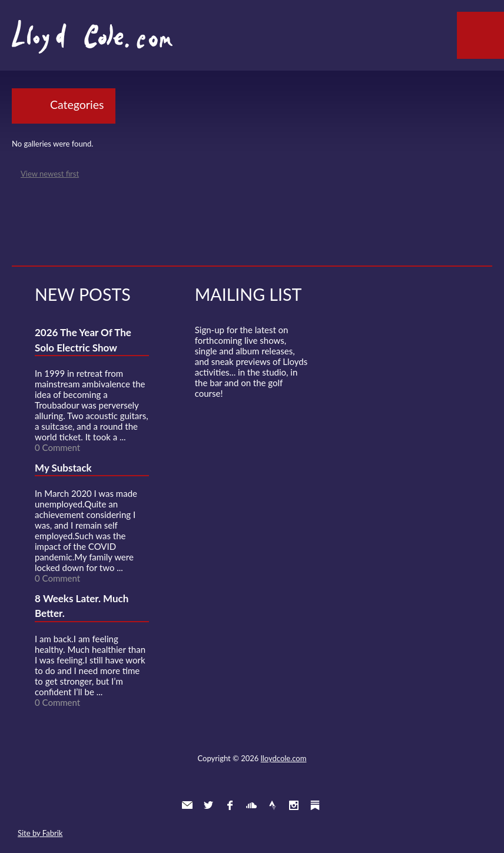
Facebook (230, 805)
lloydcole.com (284, 758)
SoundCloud (251, 805)
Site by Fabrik (40, 833)
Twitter (208, 805)
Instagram (294, 805)
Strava (273, 805)
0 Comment (57, 447)
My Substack (63, 468)
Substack (315, 805)
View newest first (50, 174)
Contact (187, 805)
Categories (77, 104)
